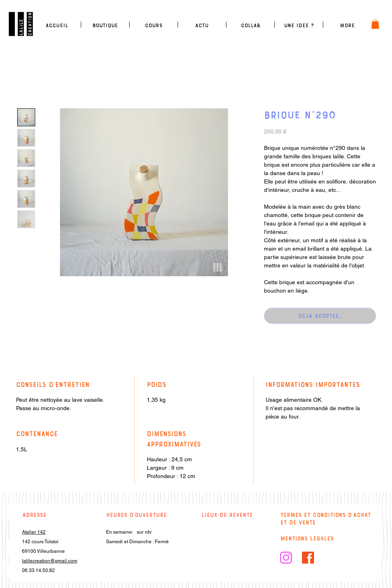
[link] (375, 24)
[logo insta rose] (286, 558)
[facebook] (308, 558)
